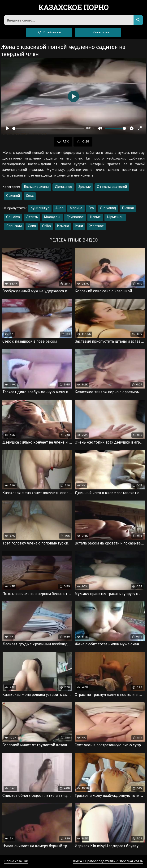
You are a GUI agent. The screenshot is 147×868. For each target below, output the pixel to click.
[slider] (48, 128)
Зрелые (84, 187)
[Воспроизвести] (7, 128)
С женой (13, 196)
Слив (32, 226)
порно (74, 8)
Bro (91, 208)
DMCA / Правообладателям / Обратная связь (108, 861)
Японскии (14, 226)
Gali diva (13, 217)
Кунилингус (40, 208)
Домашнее (63, 187)
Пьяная (128, 208)
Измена (63, 226)
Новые (95, 217)
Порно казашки (16, 861)
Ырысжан (115, 217)
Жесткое (96, 226)
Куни (79, 226)
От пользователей (112, 187)
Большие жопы (36, 187)
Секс (30, 196)
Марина (76, 208)
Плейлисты (49, 32)
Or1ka (46, 226)
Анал (59, 208)
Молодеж (52, 217)
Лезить (32, 217)
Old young (108, 208)
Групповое (75, 217)
